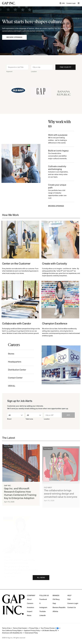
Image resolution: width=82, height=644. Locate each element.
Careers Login (71, 3)
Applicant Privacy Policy (32, 630)
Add (68, 415)
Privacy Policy (34, 628)
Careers (30, 603)
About (29, 599)
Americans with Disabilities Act (12, 633)
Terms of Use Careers (20, 628)
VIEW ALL (11, 386)
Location (34, 72)
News (29, 615)
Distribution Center (17, 370)
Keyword (9, 72)
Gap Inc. (8, 486)
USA (62, 3)
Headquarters (14, 362)
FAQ (69, 599)
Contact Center (15, 378)
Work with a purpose (59, 139)
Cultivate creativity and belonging (59, 172)
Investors (31, 607)
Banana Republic (59, 607)
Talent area (29, 419)
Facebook (43, 599)
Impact (30, 611)
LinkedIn (43, 615)
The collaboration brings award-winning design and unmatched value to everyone (61, 494)
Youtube (43, 611)
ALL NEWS (41, 578)
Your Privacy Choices (48, 628)
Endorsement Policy (31, 633)
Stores (11, 354)
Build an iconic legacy (59, 155)
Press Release (8, 447)
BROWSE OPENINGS (56, 206)
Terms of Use (6, 628)
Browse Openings (14, 37)
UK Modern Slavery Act (50, 630)
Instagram (43, 607)
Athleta (55, 611)
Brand (9, 419)
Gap (54, 603)
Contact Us (72, 607)
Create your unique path (59, 191)
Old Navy (48, 488)
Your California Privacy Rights (12, 630)
